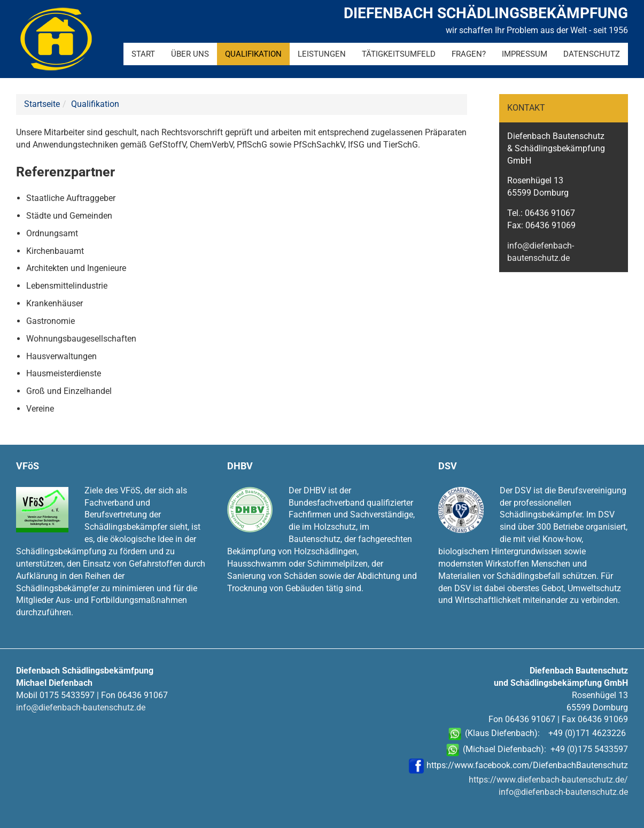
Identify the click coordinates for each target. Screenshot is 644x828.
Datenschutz (592, 54)
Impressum (525, 54)
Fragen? (469, 54)
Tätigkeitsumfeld (399, 54)
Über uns (190, 54)
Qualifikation (253, 54)
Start (143, 54)
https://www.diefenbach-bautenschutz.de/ (548, 780)
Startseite (42, 104)
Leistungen (322, 54)
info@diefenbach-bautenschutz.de (81, 707)
